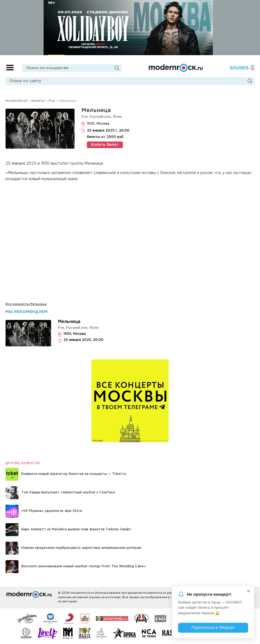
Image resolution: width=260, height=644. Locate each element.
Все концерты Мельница (26, 304)
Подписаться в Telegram (213, 627)
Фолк (117, 117)
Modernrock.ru (175, 68)
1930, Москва (98, 124)
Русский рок (100, 117)
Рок (85, 117)
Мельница (96, 110)
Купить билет (105, 145)
